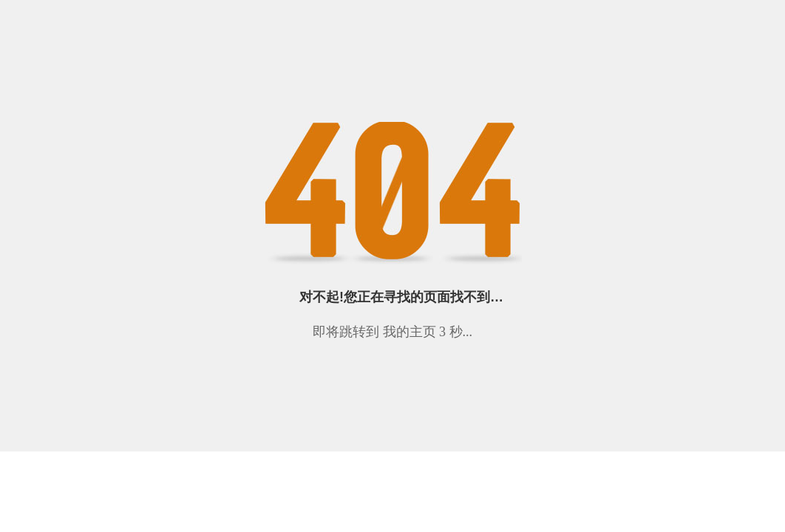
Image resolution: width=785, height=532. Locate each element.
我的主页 (410, 332)
